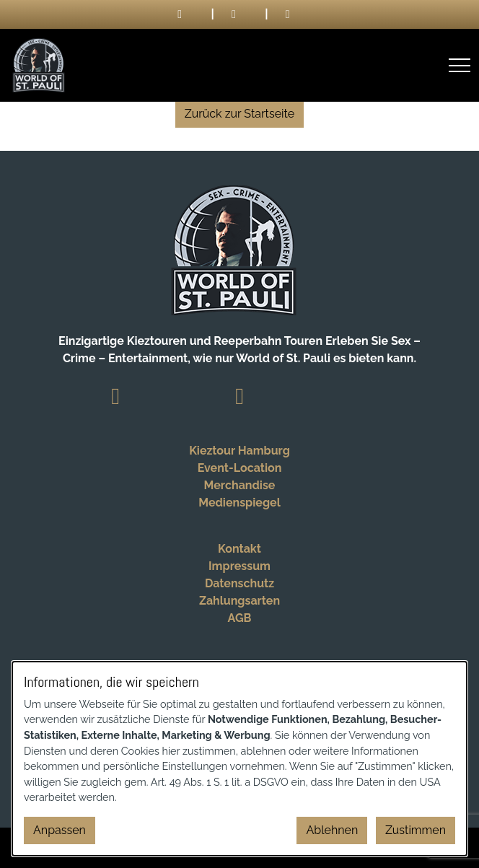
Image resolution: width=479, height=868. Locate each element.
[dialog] (239, 759)
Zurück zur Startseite (239, 114)
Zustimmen (416, 830)
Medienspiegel (239, 503)
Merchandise (240, 485)
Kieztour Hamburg (239, 451)
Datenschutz (239, 583)
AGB (240, 618)
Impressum (239, 566)
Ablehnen (332, 830)
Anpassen (60, 830)
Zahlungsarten (239, 601)
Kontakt (239, 549)
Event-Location (240, 468)
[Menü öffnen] (460, 65)
